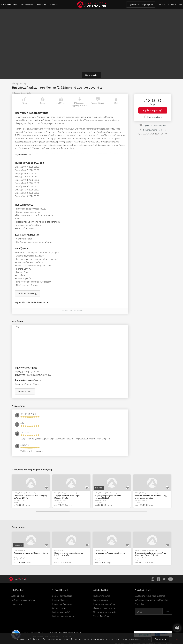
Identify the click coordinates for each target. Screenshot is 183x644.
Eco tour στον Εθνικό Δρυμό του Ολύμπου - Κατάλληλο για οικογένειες (70, 554)
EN (180, 4)
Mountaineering (31, 493)
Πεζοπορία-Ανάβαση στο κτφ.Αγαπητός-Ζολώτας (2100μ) (31, 497)
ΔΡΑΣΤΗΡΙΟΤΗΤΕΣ (10, 4)
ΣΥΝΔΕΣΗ (161, 4)
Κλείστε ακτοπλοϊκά (61, 612)
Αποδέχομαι (160, 639)
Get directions (25, 391)
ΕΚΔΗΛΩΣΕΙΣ (27, 4)
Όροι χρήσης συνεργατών (105, 612)
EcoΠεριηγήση (71, 550)
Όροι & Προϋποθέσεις (62, 596)
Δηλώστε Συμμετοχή (153, 110)
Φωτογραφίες (92, 75)
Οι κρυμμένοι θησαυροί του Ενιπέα (109, 553)
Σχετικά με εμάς (18, 596)
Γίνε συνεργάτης (101, 600)
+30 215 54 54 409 (159, 134)
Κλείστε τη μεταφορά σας (64, 616)
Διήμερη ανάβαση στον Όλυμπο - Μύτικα (152, 553)
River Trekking (111, 550)
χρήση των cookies (131, 639)
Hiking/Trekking (19, 83)
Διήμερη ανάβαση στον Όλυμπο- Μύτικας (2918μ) (68, 497)
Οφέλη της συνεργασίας (104, 608)
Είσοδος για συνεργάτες (104, 604)
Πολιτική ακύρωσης (28, 293)
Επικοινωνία (16, 604)
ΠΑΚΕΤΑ (54, 4)
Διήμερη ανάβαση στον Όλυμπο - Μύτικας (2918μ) (108, 497)
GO (167, 611)
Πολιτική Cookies (60, 600)
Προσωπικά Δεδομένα (62, 604)
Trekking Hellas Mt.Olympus (72, 311)
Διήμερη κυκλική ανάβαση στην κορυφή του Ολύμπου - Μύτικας (30, 554)
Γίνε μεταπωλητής (102, 596)
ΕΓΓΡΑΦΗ (172, 4)
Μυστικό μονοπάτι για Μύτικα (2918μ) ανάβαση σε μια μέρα (151, 497)
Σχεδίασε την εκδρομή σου (141, 5)
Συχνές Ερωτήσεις (60, 608)
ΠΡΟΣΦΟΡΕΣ (42, 4)
